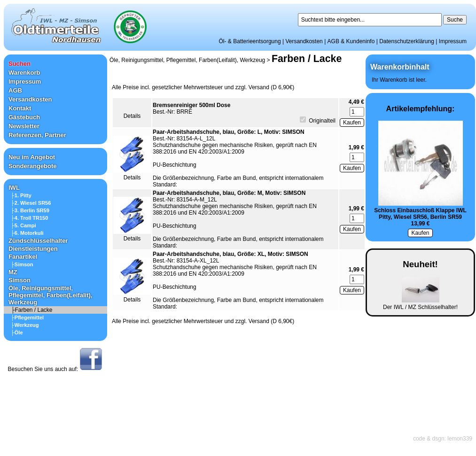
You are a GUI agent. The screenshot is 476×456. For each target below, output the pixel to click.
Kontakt (20, 108)
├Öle (17, 332)
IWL (14, 188)
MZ (13, 272)
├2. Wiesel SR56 (31, 203)
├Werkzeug (25, 325)
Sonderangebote (33, 166)
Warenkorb (24, 73)
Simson (20, 280)
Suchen (20, 64)
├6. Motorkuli (27, 233)
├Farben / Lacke (32, 310)
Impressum (453, 41)
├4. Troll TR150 (29, 218)
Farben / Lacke (307, 59)
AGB (15, 90)
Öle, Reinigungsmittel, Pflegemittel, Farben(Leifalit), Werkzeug (50, 295)
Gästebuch (24, 117)
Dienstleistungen (33, 249)
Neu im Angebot (32, 157)
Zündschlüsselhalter (38, 241)
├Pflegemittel (27, 317)
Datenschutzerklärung (407, 41)
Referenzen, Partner (37, 135)
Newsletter (24, 126)
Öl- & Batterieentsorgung (250, 41)
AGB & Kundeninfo (351, 41)
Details (132, 116)
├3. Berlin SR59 (30, 210)
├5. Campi (23, 225)
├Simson (22, 264)
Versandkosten (304, 41)
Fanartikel (23, 257)
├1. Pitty (21, 195)
